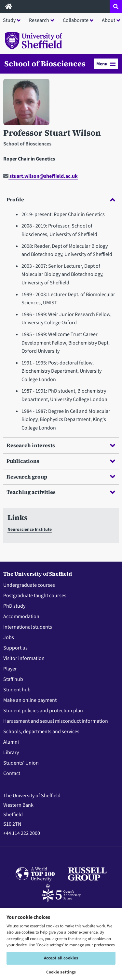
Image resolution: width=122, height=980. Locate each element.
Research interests (61, 445)
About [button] (108, 20)
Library (11, 752)
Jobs (9, 637)
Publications (61, 461)
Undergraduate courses (29, 585)
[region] (61, 944)
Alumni (11, 742)
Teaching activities (61, 492)
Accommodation (21, 617)
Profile (61, 199)
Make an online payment (30, 700)
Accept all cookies (61, 958)
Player (10, 669)
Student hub (17, 690)
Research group (61, 477)
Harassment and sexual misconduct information (56, 721)
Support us (15, 648)
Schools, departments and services (41, 732)
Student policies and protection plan (43, 711)
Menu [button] (106, 64)
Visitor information (24, 658)
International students (28, 627)
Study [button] (9, 20)
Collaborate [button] (76, 20)
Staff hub (13, 679)
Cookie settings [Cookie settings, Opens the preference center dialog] (61, 972)
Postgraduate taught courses (35, 596)
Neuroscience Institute (30, 529)
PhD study (14, 606)
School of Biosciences (45, 64)
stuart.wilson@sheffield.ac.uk (41, 176)
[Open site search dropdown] (116, 7)
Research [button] (39, 20)
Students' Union (21, 763)
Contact (12, 773)
